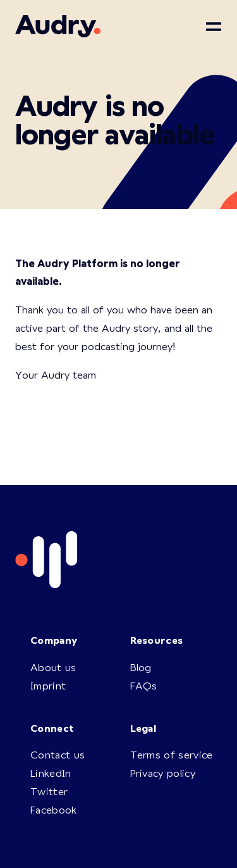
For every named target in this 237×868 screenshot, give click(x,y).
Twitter (49, 791)
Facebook (54, 809)
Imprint (48, 685)
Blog (141, 667)
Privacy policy (163, 773)
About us (53, 667)
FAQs (144, 685)
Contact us (58, 754)
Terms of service (172, 754)
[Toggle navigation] (214, 27)
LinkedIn (51, 773)
